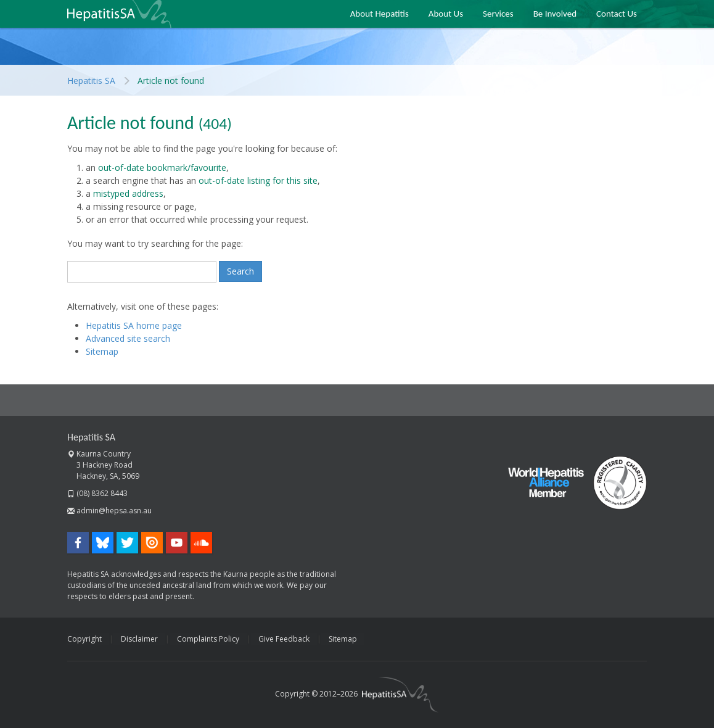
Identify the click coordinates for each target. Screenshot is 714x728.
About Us (446, 14)
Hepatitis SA (119, 14)
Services (498, 14)
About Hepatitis (380, 14)
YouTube (177, 543)
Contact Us (617, 14)
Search (240, 271)
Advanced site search (128, 338)
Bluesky (103, 543)
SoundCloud (201, 543)
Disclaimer (139, 639)
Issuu (152, 543)
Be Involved (555, 14)
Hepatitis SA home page (134, 325)
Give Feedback (284, 639)
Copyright (84, 639)
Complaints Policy (208, 639)
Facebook (78, 543)
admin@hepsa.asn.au (114, 511)
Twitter (127, 543)
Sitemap (102, 351)
